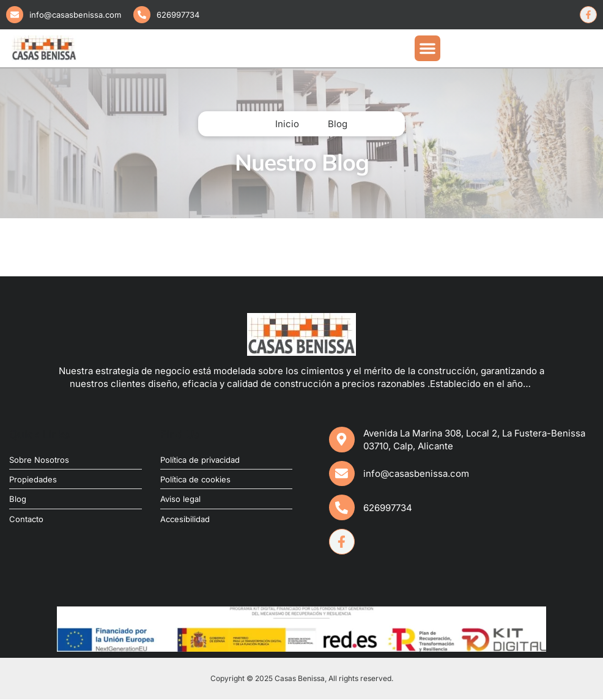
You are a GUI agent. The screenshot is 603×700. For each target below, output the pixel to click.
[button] (427, 48)
